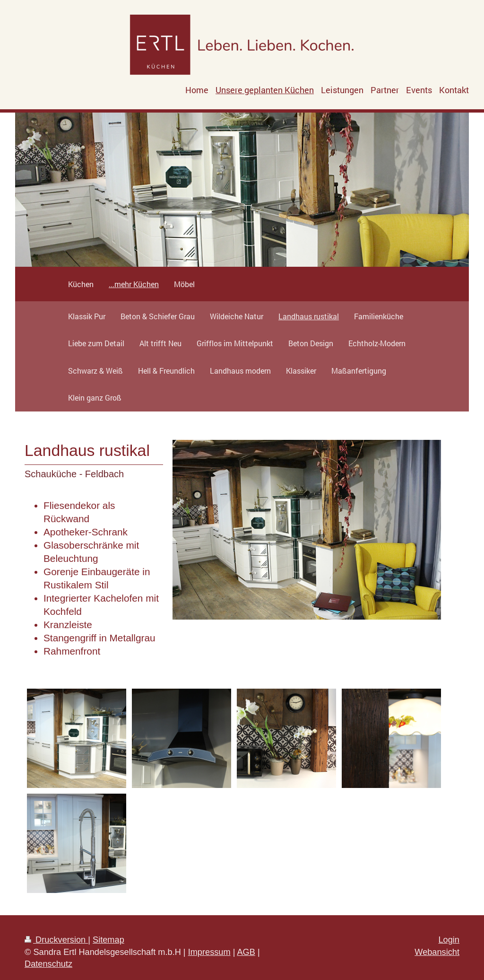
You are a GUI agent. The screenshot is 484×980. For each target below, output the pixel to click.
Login (449, 940)
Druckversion (56, 940)
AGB (246, 952)
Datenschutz (48, 964)
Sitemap (108, 940)
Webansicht (437, 952)
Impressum (209, 952)
